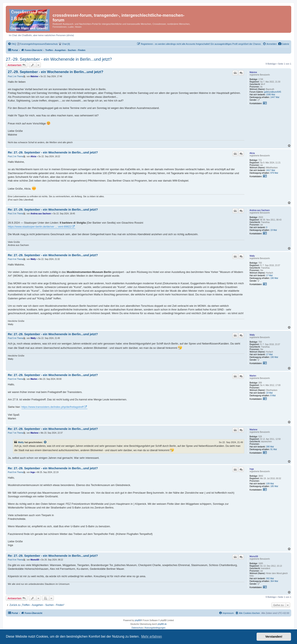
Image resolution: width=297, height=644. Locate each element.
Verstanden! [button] (274, 637)
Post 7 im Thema (16, 433)
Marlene (253, 429)
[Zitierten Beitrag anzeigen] (45, 442)
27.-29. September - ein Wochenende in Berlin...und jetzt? (59, 59)
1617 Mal (270, 170)
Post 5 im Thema (16, 338)
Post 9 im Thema (16, 560)
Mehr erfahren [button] (151, 636)
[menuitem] (284, 44)
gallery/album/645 (273, 92)
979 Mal (274, 173)
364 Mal (274, 581)
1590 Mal (270, 94)
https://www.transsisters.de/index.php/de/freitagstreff (52, 407)
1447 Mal (275, 97)
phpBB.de (162, 624)
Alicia (252, 153)
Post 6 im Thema (16, 379)
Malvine (253, 72)
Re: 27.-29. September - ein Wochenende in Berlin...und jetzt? (53, 152)
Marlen (253, 376)
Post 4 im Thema (16, 259)
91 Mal (274, 449)
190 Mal (274, 278)
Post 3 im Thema (16, 214)
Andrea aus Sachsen (260, 210)
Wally (252, 256)
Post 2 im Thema (16, 156)
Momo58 (254, 556)
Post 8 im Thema (16, 472)
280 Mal (270, 447)
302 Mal (270, 578)
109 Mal (270, 484)
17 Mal (269, 275)
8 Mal (273, 395)
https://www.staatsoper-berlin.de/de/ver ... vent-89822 (40, 227)
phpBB (138, 620)
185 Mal (274, 486)
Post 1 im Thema (16, 76)
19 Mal (274, 230)
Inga (252, 469)
